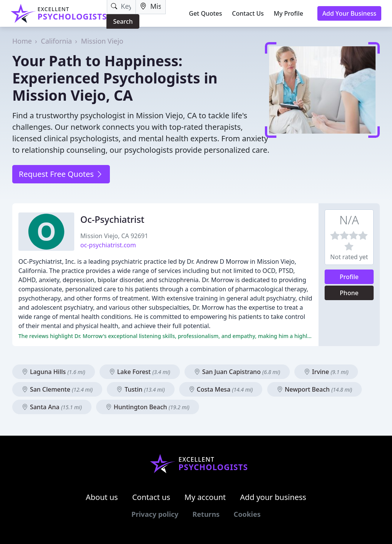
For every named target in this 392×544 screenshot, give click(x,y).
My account (205, 497)
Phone (349, 293)
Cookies (247, 514)
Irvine (326, 372)
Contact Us (248, 13)
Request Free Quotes (61, 174)
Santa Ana (52, 407)
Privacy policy (155, 514)
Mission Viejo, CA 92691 (114, 236)
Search (123, 21)
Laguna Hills (54, 372)
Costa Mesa (221, 389)
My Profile (288, 13)
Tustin (140, 389)
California (56, 41)
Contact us (151, 497)
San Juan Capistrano (237, 372)
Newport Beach (314, 389)
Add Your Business (349, 13)
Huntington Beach (148, 407)
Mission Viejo (102, 41)
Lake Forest (140, 372)
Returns (206, 514)
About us (102, 497)
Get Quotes (206, 13)
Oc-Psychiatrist (112, 219)
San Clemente (57, 389)
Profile (349, 277)
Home (22, 41)
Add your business (273, 497)
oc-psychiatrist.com (108, 245)
